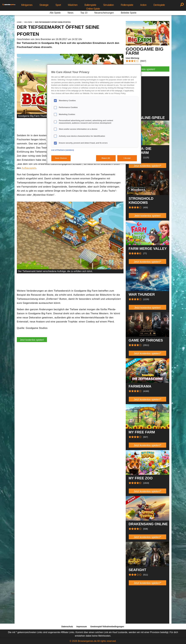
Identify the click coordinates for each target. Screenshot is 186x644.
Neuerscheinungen (104, 13)
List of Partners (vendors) (63, 150)
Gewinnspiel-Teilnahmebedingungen (107, 627)
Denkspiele (159, 5)
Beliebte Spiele (129, 13)
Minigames (27, 5)
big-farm (28, 22)
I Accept (127, 158)
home (19, 22)
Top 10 (84, 13)
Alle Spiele (55, 13)
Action (143, 5)
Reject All (106, 158)
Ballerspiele (90, 5)
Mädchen (73, 5)
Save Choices (61, 158)
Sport (58, 5)
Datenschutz (67, 627)
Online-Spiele (93, 9)
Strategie (44, 5)
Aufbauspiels (29, 168)
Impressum (82, 627)
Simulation (108, 5)
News (70, 13)
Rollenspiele (127, 5)
